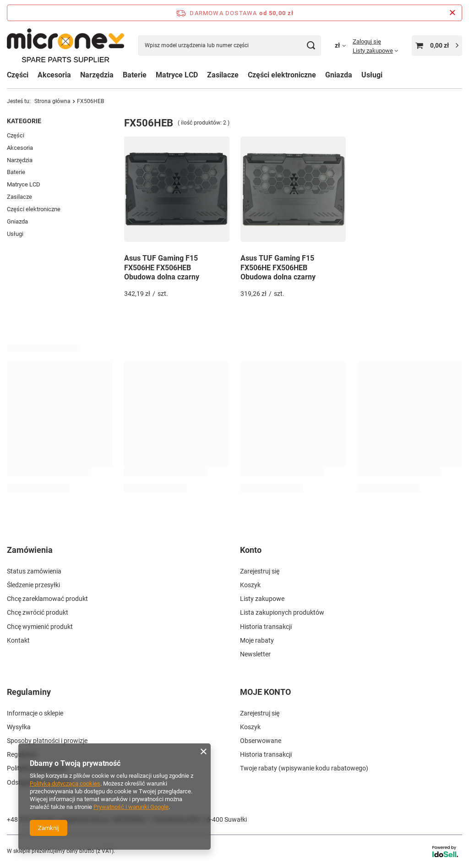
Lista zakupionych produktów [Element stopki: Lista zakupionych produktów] (282, 612)
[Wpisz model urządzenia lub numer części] (229, 46)
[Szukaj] (311, 46)
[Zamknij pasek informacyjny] (452, 13)
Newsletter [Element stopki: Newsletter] (255, 654)
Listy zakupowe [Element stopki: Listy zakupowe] (262, 599)
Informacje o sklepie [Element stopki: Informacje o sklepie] (35, 713)
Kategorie (24, 121)
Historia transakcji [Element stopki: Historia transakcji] (266, 627)
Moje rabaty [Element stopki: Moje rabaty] (257, 640)
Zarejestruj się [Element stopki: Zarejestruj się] (260, 571)
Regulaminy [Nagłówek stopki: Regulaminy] (29, 692)
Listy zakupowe (373, 51)
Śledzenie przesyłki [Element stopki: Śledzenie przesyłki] (33, 585)
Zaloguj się (367, 41)
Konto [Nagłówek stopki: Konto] (251, 550)
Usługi (15, 234)
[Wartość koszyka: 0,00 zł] (437, 46)
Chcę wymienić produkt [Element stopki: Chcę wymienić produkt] (40, 627)
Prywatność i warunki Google (131, 807)
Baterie (16, 172)
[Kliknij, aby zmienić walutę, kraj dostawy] (344, 45)
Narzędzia (20, 160)
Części (18, 75)
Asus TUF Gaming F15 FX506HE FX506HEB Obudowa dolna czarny (162, 268)
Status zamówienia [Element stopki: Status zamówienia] (34, 571)
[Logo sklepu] (65, 45)
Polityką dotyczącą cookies (65, 783)
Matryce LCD (24, 184)
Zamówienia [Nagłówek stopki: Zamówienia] (30, 550)
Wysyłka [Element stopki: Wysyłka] (19, 727)
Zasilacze (223, 75)
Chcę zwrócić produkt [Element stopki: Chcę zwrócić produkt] (38, 612)
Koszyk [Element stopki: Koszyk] (250, 585)
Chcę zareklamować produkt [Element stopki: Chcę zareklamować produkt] (47, 599)
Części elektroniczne (34, 209)
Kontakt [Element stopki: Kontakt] (18, 640)
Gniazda (17, 221)
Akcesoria (20, 148)
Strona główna (52, 101)
